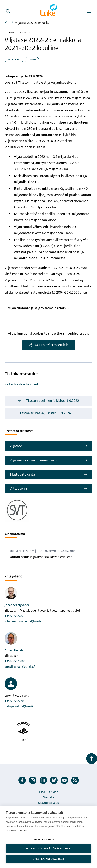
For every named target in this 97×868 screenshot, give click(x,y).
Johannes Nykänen (17, 605)
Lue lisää (24, 830)
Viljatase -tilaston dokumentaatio (48, 460)
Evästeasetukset (45, 839)
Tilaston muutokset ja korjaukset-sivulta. (48, 83)
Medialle (48, 797)
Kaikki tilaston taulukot (22, 384)
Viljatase (48, 446)
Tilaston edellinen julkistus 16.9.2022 (48, 401)
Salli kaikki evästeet (48, 859)
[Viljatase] (7, 24)
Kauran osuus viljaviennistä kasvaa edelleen (41, 557)
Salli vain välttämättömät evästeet (49, 848)
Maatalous (14, 60)
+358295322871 (15, 616)
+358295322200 (15, 701)
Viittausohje (48, 489)
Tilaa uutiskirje (48, 792)
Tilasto (32, 60)
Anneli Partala (14, 650)
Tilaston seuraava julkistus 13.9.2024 (49, 413)
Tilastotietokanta (48, 475)
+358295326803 (15, 661)
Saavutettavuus (48, 803)
